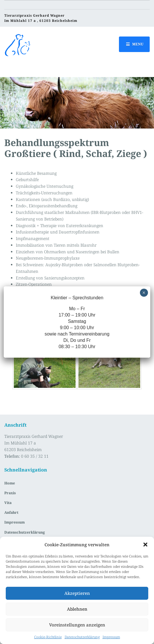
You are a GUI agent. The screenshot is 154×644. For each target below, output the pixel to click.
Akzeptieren (77, 593)
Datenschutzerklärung (82, 637)
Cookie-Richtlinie (48, 637)
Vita (8, 503)
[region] (77, 103)
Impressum (111, 637)
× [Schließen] (144, 293)
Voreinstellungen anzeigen (77, 625)
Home (10, 483)
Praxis (10, 493)
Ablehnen (77, 609)
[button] (145, 545)
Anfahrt (11, 512)
